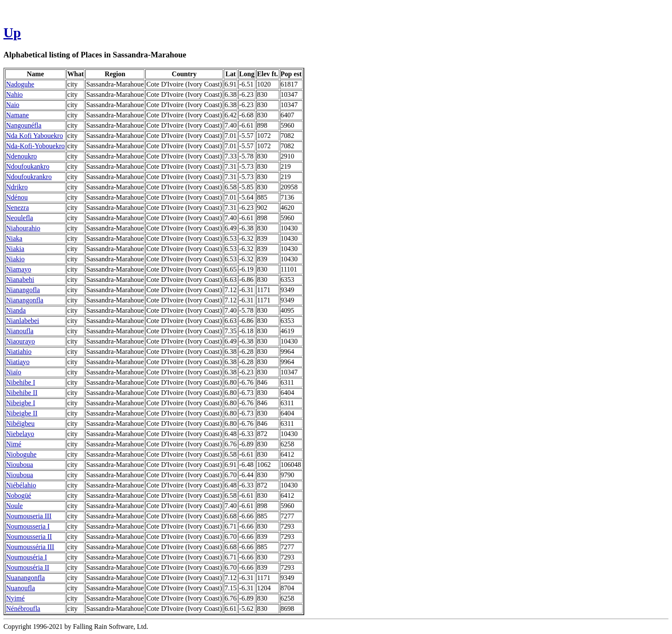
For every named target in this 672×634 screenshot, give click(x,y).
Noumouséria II (28, 567)
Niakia (15, 249)
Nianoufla (20, 331)
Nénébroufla (23, 609)
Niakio (15, 259)
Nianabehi (20, 280)
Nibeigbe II (22, 413)
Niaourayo (21, 341)
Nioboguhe (21, 454)
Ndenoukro (21, 156)
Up (12, 33)
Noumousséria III (30, 547)
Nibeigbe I (21, 403)
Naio (13, 105)
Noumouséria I (27, 557)
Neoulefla (19, 218)
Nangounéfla (24, 125)
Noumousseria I (28, 526)
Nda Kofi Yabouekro (34, 136)
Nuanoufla (21, 588)
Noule (14, 506)
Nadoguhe (20, 84)
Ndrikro (17, 187)
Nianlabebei (22, 321)
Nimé (14, 444)
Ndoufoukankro (28, 166)
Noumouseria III (29, 516)
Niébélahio (21, 485)
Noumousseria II (29, 537)
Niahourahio (23, 228)
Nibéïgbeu (20, 423)
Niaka (14, 238)
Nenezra (17, 208)
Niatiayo (18, 362)
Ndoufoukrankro (29, 177)
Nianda (16, 310)
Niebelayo (20, 434)
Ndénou (17, 197)
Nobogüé (19, 495)
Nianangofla (23, 290)
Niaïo (14, 372)
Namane (17, 115)
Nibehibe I (21, 382)
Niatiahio (19, 351)
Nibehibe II (22, 393)
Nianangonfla (25, 300)
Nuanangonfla (25, 578)
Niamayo (19, 269)
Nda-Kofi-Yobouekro (35, 146)
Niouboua (19, 465)
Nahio (14, 94)
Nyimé (15, 598)
